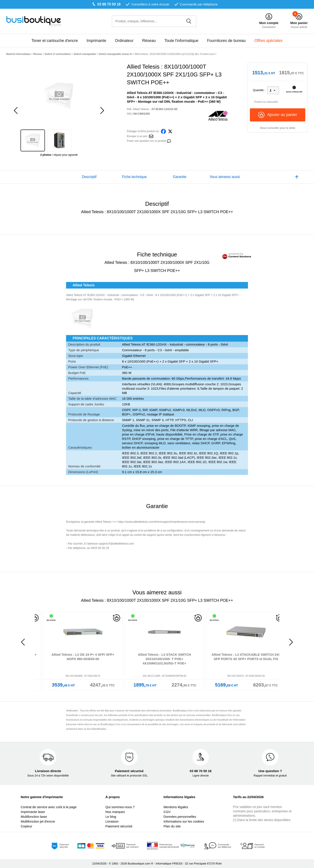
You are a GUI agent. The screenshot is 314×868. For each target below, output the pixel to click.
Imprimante (96, 41)
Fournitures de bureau (226, 41)
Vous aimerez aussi (225, 177)
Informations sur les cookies (184, 821)
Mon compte (269, 23)
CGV (167, 812)
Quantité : (259, 90)
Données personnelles (180, 817)
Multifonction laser (34, 817)
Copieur (26, 826)
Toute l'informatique (181, 41)
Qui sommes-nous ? (120, 807)
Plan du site (172, 826)
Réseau (149, 41)
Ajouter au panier (277, 115)
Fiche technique (134, 177)
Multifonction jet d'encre (38, 821)
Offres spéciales (269, 41)
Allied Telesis (141, 109)
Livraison (112, 821)
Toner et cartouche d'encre (55, 41)
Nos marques (115, 812)
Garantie (180, 177)
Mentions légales (176, 807)
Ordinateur (124, 41)
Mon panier (299, 23)
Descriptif (89, 177)
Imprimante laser (33, 812)
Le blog (111, 817)
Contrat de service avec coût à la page (49, 807)
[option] (59, 95)
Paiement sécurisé (119, 826)
